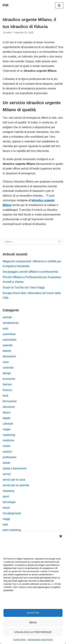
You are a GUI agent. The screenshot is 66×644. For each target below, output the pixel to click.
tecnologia (9, 502)
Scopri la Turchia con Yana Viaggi (24, 287)
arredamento (11, 323)
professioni (9, 457)
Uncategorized (12, 513)
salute (6, 463)
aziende (8, 345)
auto (5, 328)
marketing (9, 435)
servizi (7, 474)
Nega (33, 622)
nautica (7, 452)
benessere (9, 356)
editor (9, 33)
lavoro (7, 412)
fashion (7, 384)
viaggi (6, 519)
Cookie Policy (19, 640)
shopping (8, 491)
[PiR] (6, 5)
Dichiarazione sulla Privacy (40, 640)
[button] (61, 536)
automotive (10, 340)
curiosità (8, 368)
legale (6, 418)
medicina (8, 440)
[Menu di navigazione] (59, 5)
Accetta (33, 613)
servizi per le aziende (16, 485)
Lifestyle (8, 424)
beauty (7, 351)
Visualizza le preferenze (33, 632)
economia (9, 379)
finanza (7, 390)
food (5, 396)
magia (7, 429)
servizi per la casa (14, 480)
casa (6, 362)
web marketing (12, 530)
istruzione (9, 407)
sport (6, 496)
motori (7, 446)
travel (6, 508)
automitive (9, 334)
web (5, 525)
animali (7, 317)
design (7, 373)
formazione (10, 401)
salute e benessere (15, 468)
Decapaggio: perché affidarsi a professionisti (30, 272)
